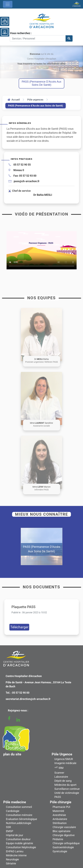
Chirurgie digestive (64, 835)
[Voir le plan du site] (5, 32)
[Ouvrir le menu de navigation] (8, 4)
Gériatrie (11, 863)
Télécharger (19, 627)
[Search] (38, 39)
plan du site (12, 754)
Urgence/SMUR (64, 759)
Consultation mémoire (19, 815)
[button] (41, 335)
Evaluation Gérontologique (22, 819)
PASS (58, 797)
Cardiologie (13, 811)
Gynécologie (60, 851)
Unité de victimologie (67, 793)
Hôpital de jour (15, 835)
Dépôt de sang (63, 781)
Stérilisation (60, 823)
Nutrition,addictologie (19, 823)
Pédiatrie (58, 839)
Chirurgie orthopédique (66, 843)
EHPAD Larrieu (15, 851)
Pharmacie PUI (61, 807)
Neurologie (12, 859)
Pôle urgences (35, 100)
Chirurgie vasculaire (64, 827)
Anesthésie (59, 815)
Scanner (59, 773)
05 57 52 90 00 (21, 693)
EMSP (10, 831)
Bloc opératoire (62, 831)
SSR (8, 827)
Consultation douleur (18, 839)
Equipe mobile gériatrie (20, 843)
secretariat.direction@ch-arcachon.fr (28, 699)
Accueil (14, 100)
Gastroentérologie (63, 847)
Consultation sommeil (19, 807)
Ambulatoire (60, 819)
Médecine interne (16, 855)
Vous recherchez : (21, 33)
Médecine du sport (65, 785)
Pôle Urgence (62, 754)
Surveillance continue (67, 789)
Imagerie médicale (65, 763)
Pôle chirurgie (61, 802)
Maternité (58, 811)
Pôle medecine (15, 802)
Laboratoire (61, 777)
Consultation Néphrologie (21, 847)
